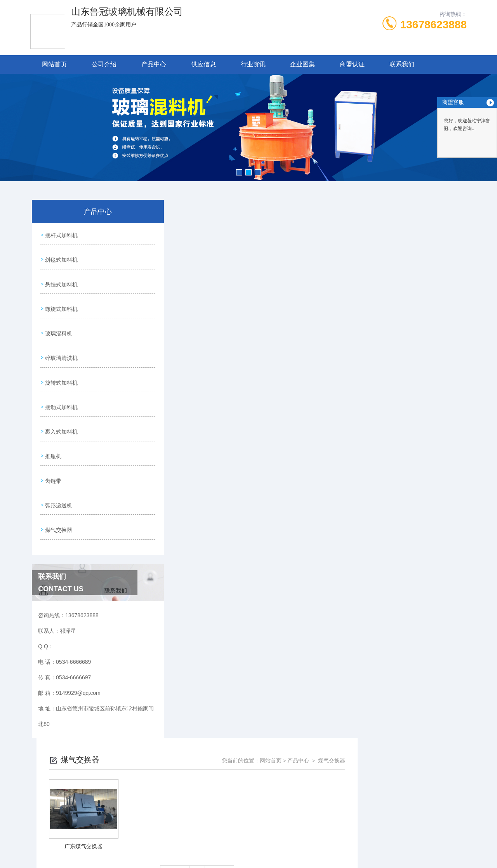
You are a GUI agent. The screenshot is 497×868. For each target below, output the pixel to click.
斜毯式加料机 (61, 256)
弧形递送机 (58, 477)
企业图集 (302, 64)
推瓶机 (52, 433)
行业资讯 (253, 64)
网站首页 (54, 64)
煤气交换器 (58, 500)
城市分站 (36, 824)
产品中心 (154, 64)
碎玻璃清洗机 (61, 345)
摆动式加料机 (61, 389)
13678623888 (434, 25)
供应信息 (203, 64)
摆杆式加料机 (61, 234)
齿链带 (52, 455)
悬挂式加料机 (61, 278)
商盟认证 (352, 64)
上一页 (284, 335)
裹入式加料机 (61, 411)
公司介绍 (104, 64)
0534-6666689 (190, 738)
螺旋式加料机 (61, 300)
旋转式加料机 (61, 367)
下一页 (328, 335)
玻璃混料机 (58, 323)
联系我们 (402, 64)
